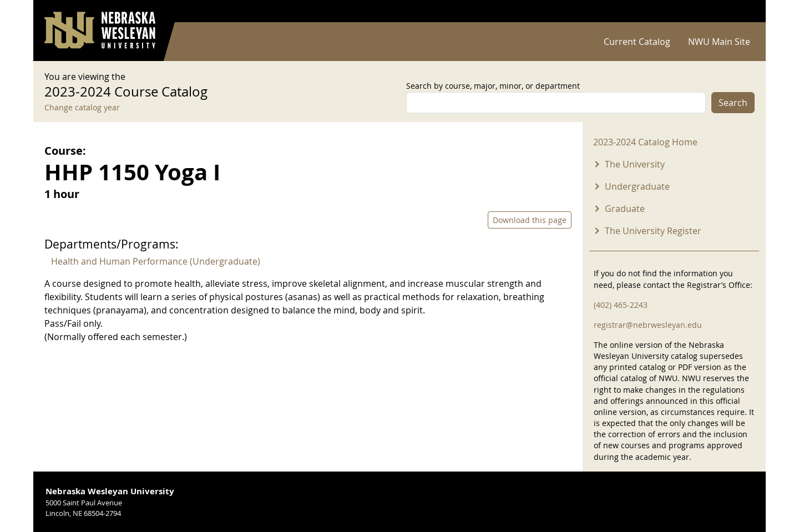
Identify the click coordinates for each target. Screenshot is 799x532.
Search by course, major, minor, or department (493, 86)
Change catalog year (82, 107)
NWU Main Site (719, 42)
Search (733, 103)
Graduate (625, 209)
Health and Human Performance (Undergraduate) (156, 261)
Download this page (530, 220)
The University (635, 164)
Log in (740, 11)
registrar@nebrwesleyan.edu (648, 325)
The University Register (653, 231)
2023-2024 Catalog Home (645, 142)
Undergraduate (637, 186)
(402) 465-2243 (621, 305)
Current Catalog (637, 42)
